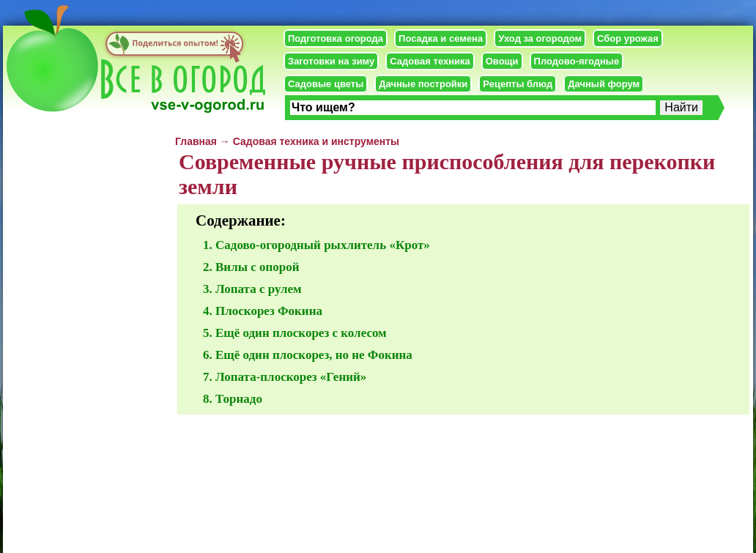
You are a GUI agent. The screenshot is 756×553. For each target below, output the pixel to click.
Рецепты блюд (518, 84)
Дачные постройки (423, 84)
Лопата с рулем (259, 289)
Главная (196, 141)
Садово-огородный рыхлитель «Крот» (323, 245)
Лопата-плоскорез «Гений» (291, 377)
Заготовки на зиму (331, 61)
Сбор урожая (628, 38)
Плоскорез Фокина (269, 311)
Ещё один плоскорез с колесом (301, 333)
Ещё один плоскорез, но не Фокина (314, 355)
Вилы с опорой (257, 267)
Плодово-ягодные (577, 61)
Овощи (502, 61)
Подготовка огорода (336, 38)
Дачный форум (604, 84)
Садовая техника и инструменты (316, 141)
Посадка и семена (441, 38)
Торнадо (239, 399)
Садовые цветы (326, 84)
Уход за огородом (540, 38)
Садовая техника (430, 61)
